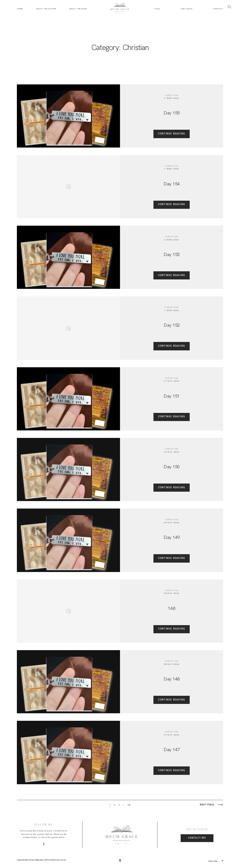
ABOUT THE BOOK (78, 9)
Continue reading (172, 134)
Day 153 (172, 254)
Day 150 (172, 467)
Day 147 (172, 750)
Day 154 (172, 184)
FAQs (157, 9)
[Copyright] (120, 861)
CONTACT (218, 9)
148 (171, 608)
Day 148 (172, 679)
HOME (20, 9)
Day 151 (172, 396)
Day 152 (172, 325)
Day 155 (172, 113)
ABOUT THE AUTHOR (46, 9)
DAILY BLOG (187, 9)
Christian (172, 95)
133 (129, 805)
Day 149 (172, 537)
